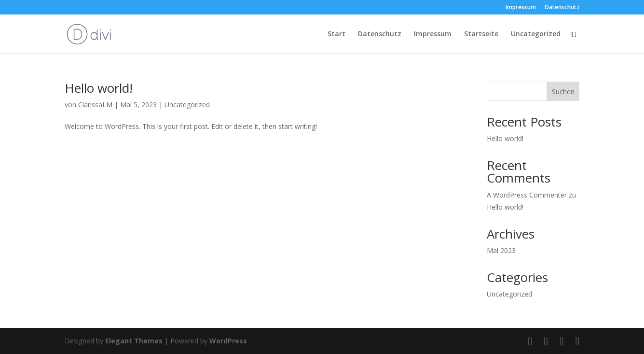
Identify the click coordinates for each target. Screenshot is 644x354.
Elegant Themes (134, 341)
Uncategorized (536, 34)
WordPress (228, 341)
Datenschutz (562, 8)
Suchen (563, 92)
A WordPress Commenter (527, 195)
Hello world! (99, 88)
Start (336, 34)
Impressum (521, 8)
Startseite (481, 34)
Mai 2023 (501, 250)
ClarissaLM (95, 105)
